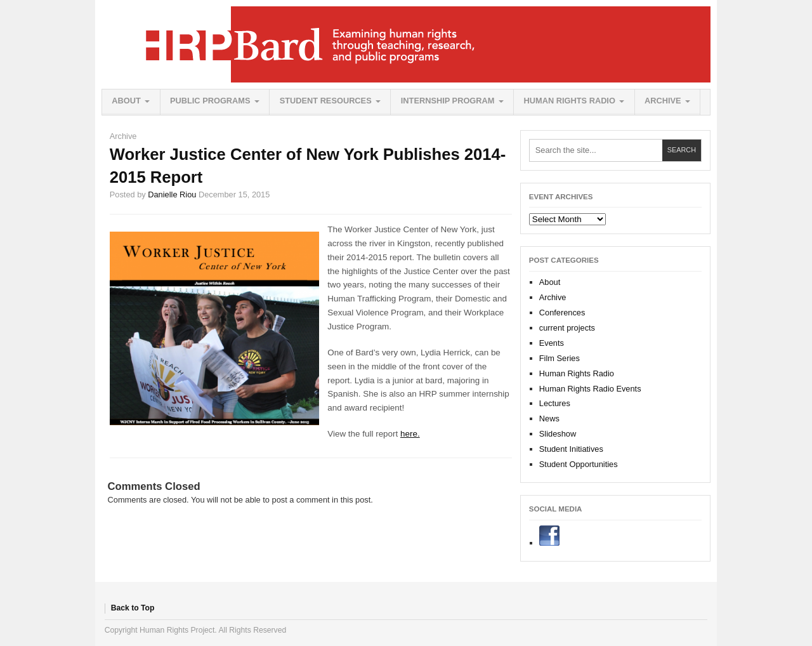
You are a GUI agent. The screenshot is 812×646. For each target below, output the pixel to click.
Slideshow (558, 434)
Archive (663, 101)
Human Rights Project (406, 44)
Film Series (560, 358)
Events (552, 343)
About (126, 101)
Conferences (562, 313)
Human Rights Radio (570, 101)
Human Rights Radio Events (590, 389)
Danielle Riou (172, 194)
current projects (567, 328)
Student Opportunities (579, 464)
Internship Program (448, 101)
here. (410, 434)
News (549, 419)
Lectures (555, 403)
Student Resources (326, 101)
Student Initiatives (571, 449)
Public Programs (210, 101)
